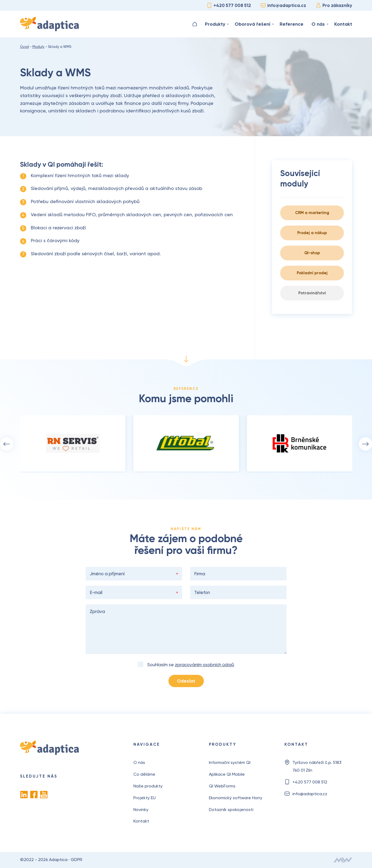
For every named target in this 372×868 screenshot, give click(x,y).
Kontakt (343, 24)
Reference (292, 24)
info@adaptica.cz (283, 5)
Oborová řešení (252, 24)
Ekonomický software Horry (236, 798)
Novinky (141, 810)
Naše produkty (148, 786)
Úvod (195, 24)
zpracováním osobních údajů (204, 665)
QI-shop (312, 253)
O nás (318, 24)
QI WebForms (222, 786)
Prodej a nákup (312, 233)
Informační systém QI (230, 762)
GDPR (76, 860)
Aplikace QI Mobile (227, 774)
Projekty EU (144, 798)
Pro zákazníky (334, 5)
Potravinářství (312, 293)
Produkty (215, 24)
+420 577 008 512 (229, 5)
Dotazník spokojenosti (231, 810)
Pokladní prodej (312, 273)
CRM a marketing (312, 213)
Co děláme (144, 774)
